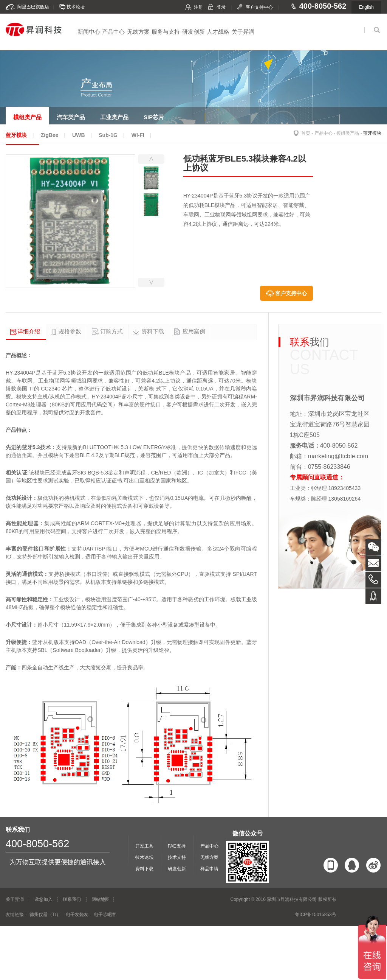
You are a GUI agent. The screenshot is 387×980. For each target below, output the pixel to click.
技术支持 (177, 857)
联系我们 (72, 899)
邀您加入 (43, 899)
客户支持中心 (259, 7)
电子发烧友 (77, 915)
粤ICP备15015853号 (315, 915)
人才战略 (218, 32)
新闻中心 (89, 32)
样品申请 (209, 869)
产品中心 (113, 32)
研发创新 (193, 32)
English (366, 7)
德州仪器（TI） (45, 915)
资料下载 (144, 869)
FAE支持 (177, 846)
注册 (198, 7)
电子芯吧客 (105, 915)
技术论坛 (76, 7)
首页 (306, 133)
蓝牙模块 (372, 133)
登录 (221, 7)
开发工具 (144, 846)
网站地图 (101, 899)
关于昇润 (243, 32)
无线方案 (138, 32)
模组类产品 (348, 133)
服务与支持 (166, 32)
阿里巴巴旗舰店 (33, 7)
